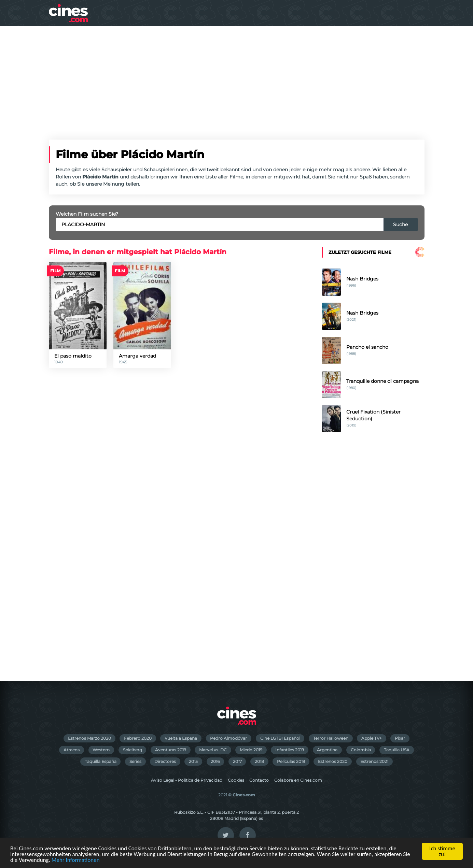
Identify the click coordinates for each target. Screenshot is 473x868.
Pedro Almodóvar (228, 738)
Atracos (72, 750)
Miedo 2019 (251, 750)
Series (135, 761)
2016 (215, 761)
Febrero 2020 (138, 738)
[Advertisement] (237, 77)
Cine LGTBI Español (280, 738)
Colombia (361, 750)
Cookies (236, 780)
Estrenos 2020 (333, 761)
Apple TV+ (372, 738)
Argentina (327, 750)
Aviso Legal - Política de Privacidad (187, 780)
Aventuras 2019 (171, 750)
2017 (237, 761)
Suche (400, 225)
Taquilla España (101, 761)
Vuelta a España (181, 738)
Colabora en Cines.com (298, 780)
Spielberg (133, 750)
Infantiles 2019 (290, 750)
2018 (259, 761)
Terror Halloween (331, 738)
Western (101, 750)
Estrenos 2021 (374, 761)
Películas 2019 (291, 761)
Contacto (259, 780)
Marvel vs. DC (213, 750)
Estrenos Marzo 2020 (89, 738)
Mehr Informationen (76, 860)
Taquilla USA (397, 750)
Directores (165, 761)
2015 (193, 761)
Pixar (400, 738)
